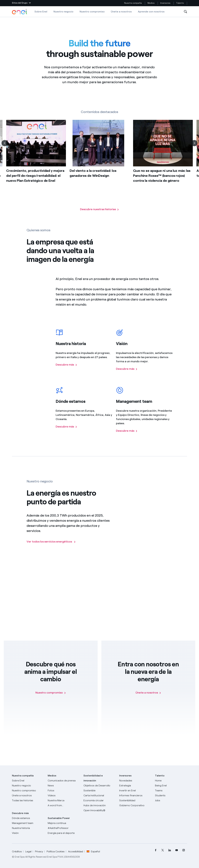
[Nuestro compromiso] (51, 693)
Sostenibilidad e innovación (93, 778)
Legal (28, 851)
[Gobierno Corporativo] (135, 805)
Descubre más (20, 813)
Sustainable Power (59, 818)
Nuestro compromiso (92, 12)
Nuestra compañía (133, 3)
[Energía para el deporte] (64, 833)
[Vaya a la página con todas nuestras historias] (99, 209)
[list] (99, 164)
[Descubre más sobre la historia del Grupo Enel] (66, 372)
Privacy (39, 851)
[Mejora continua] (64, 823)
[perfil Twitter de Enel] (163, 850)
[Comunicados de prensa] (64, 781)
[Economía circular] (99, 800)
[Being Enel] (171, 786)
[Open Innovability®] (99, 810)
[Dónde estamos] (28, 818)
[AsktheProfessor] (64, 828)
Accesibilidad (76, 851)
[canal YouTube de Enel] (177, 850)
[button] (21, 3)
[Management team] (28, 823)
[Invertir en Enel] (135, 791)
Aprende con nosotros (151, 12)
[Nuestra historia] (28, 828)
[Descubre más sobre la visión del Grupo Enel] (127, 376)
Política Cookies (56, 851)
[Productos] (28, 786)
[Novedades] (135, 781)
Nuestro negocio (63, 12)
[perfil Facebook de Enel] (156, 850)
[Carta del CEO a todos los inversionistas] (64, 786)
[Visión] (28, 833)
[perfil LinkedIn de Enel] (170, 850)
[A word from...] (64, 805)
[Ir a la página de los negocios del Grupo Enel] (51, 548)
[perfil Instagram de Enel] (184, 850)
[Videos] (64, 796)
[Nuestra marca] (64, 800)
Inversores (165, 3)
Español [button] (93, 852)
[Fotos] (64, 791)
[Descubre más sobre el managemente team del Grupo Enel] (127, 438)
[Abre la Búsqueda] (185, 12)
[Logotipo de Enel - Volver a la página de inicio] (20, 12)
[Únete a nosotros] (148, 693)
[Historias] (28, 800)
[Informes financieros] (135, 796)
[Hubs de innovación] (99, 805)
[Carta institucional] (99, 796)
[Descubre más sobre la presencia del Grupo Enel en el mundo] (66, 433)
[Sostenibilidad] (135, 800)
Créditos (17, 851)
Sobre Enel (41, 12)
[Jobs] (171, 800)
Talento (180, 3)
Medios (151, 3)
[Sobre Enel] (28, 781)
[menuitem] (156, 850)
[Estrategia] (135, 786)
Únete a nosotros (121, 12)
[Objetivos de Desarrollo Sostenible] (99, 788)
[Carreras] (171, 781)
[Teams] (171, 791)
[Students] (171, 796)
